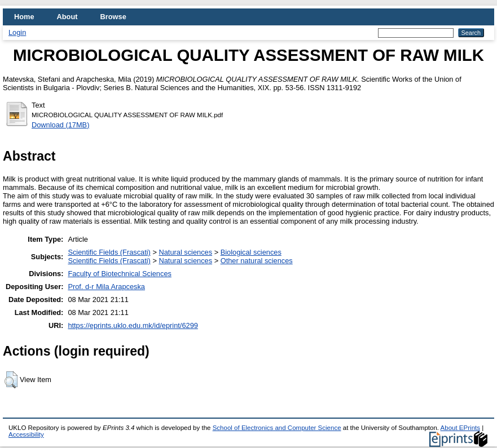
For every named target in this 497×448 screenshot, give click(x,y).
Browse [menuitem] (113, 17)
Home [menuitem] (24, 17)
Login (17, 32)
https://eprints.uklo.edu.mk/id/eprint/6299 (133, 325)
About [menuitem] (67, 17)
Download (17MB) (60, 125)
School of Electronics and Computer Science (277, 428)
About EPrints (460, 428)
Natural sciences (185, 252)
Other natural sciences (257, 261)
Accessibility (26, 434)
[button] (11, 380)
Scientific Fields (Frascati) (109, 252)
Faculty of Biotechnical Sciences (120, 274)
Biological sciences (251, 252)
